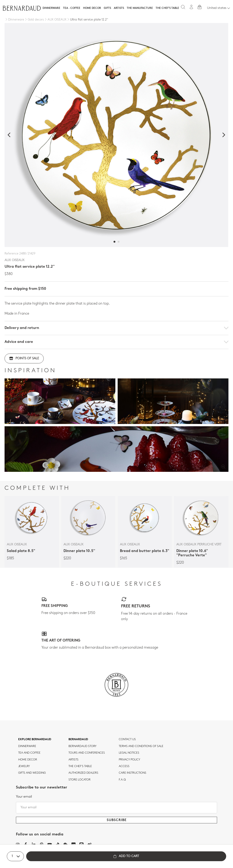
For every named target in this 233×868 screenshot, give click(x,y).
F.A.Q (122, 780)
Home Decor (92, 8)
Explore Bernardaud (35, 740)
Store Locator (80, 780)
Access (124, 766)
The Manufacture (140, 8)
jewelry (24, 766)
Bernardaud (78, 740)
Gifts (107, 8)
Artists (119, 8)
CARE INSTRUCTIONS (133, 773)
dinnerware (27, 746)
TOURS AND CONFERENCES (87, 753)
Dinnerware (51, 8)
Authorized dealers (83, 773)
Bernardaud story (82, 746)
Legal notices (129, 753)
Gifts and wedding (32, 773)
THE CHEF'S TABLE (80, 766)
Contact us (127, 740)
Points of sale (24, 358)
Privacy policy (129, 760)
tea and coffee (29, 753)
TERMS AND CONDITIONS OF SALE (141, 746)
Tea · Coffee (72, 8)
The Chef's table (167, 8)
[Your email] (116, 808)
